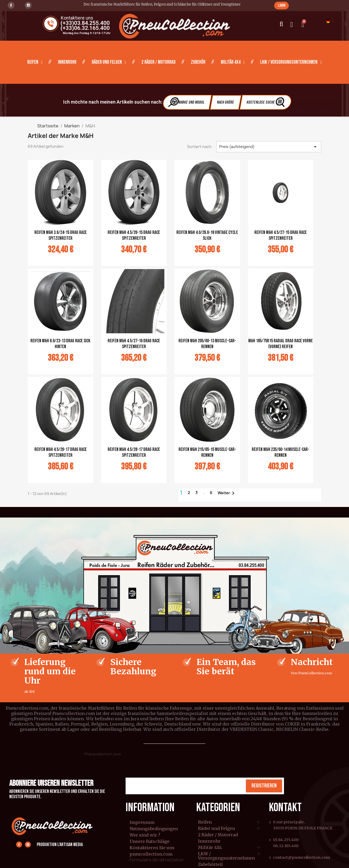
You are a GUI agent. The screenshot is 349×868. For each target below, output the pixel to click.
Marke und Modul (187, 102)
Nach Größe (226, 102)
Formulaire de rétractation (157, 860)
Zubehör (198, 62)
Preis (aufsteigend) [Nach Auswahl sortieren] (269, 147)
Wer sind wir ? (145, 835)
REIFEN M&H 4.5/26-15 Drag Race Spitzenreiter (134, 235)
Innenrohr (67, 62)
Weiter (227, 493)
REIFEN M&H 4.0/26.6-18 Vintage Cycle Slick (207, 235)
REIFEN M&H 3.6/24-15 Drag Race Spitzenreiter (61, 235)
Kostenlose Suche (266, 102)
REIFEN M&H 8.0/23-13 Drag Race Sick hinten (60, 344)
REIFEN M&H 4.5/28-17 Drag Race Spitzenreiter (134, 452)
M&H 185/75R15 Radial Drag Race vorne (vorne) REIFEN (281, 344)
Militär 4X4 (233, 62)
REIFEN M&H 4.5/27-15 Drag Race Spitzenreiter (281, 235)
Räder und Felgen (109, 62)
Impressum (142, 822)
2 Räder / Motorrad (159, 62)
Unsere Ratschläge (150, 841)
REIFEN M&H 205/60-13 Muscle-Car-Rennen (207, 344)
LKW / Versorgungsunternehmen (291, 62)
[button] (281, 5)
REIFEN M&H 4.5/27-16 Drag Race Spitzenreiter (134, 344)
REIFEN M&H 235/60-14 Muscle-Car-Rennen (281, 452)
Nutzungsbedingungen (154, 829)
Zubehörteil (210, 865)
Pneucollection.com (103, 754)
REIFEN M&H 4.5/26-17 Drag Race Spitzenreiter (61, 452)
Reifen (35, 62)
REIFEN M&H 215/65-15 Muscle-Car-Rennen (207, 452)
